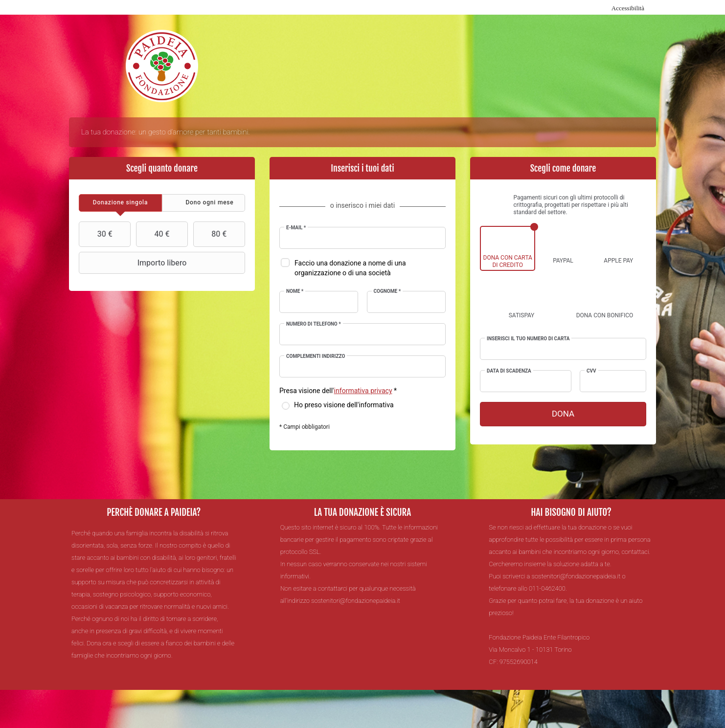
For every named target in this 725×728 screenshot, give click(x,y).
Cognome (387, 291)
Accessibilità (628, 8)
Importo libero (134, 263)
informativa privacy (363, 391)
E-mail (296, 228)
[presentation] (120, 203)
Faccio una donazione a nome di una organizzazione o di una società (350, 268)
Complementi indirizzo (316, 356)
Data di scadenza (509, 371)
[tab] (120, 203)
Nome (295, 291)
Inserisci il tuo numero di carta (528, 339)
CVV (591, 371)
